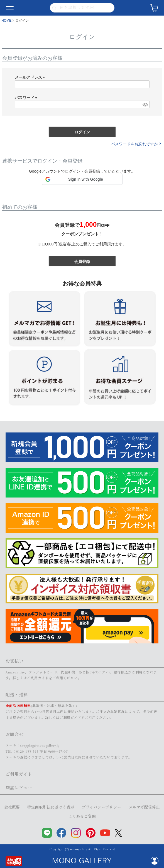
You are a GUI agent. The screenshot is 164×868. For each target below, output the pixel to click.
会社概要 (12, 808)
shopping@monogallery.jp (40, 746)
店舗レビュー (19, 788)
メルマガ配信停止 (144, 808)
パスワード (27, 98)
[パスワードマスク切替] (145, 105)
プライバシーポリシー (101, 808)
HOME (6, 21)
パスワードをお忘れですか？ (136, 144)
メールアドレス (31, 77)
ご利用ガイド (38, 678)
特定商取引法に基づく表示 (51, 808)
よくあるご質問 (82, 817)
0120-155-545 (27, 752)
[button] (82, 179)
